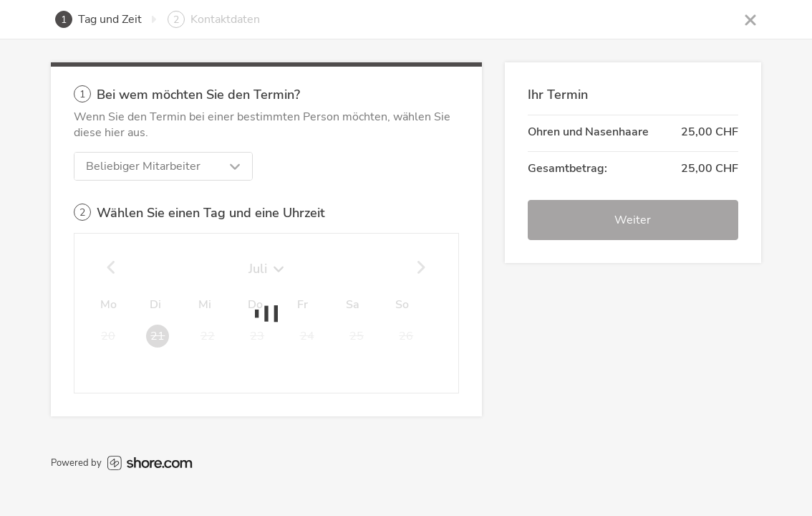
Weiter (633, 220)
